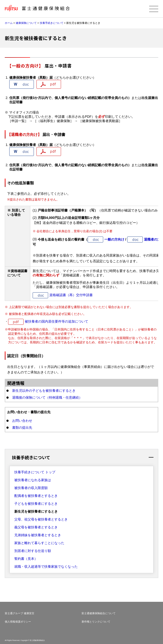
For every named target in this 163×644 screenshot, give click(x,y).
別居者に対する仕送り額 (33, 551)
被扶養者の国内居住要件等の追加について (56, 321)
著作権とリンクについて (96, 622)
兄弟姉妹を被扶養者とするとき (38, 535)
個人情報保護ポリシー (18, 622)
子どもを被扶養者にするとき (36, 504)
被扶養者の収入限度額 (31, 488)
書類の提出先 (22, 428)
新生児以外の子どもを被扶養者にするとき (44, 391)
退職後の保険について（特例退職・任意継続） (47, 397)
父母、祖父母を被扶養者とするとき (41, 519)
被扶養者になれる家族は (33, 480)
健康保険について (26, 23)
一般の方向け (114, 239)
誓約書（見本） (26, 559)
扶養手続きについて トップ (35, 472)
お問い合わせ (22, 421)
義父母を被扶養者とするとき (36, 527)
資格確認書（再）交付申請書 (71, 295)
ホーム (9, 23)
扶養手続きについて (52, 23)
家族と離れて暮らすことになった (39, 543)
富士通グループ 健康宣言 (20, 613)
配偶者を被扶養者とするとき (36, 496)
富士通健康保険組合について (99, 613)
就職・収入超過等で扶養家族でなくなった (46, 567)
